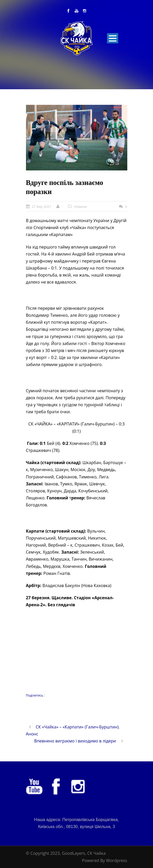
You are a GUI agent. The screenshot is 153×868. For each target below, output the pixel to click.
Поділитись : (35, 695)
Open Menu (113, 38)
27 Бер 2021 (42, 206)
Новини (81, 206)
